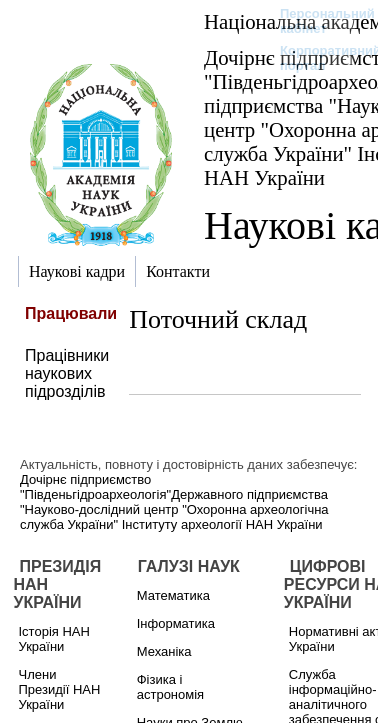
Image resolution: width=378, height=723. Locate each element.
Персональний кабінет (317, 21)
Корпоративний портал (317, 58)
